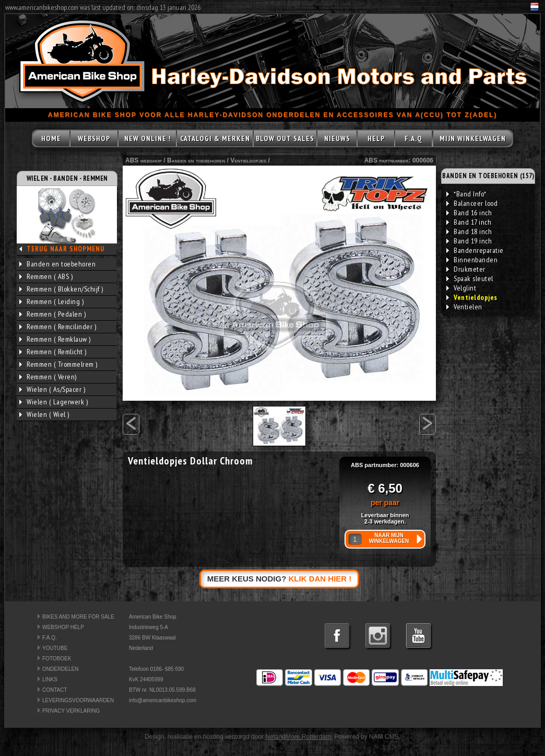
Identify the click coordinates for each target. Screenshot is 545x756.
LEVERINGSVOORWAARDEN (78, 700)
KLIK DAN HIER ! (320, 579)
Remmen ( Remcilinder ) (58, 327)
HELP (376, 138)
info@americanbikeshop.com (163, 700)
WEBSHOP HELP (63, 627)
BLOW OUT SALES (285, 138)
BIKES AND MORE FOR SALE (78, 617)
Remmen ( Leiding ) (51, 301)
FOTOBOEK (57, 659)
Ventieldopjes (248, 160)
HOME (51, 138)
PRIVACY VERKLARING (71, 711)
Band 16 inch (469, 213)
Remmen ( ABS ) (46, 276)
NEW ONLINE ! (147, 138)
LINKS (50, 679)
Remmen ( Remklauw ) (55, 339)
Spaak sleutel (470, 278)
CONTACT (55, 690)
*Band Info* (466, 194)
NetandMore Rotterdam (298, 737)
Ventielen (464, 307)
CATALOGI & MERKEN (215, 138)
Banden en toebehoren (57, 264)
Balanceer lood (472, 203)
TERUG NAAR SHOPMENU (66, 249)
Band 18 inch (469, 231)
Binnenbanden (472, 260)
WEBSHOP (94, 138)
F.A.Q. (50, 638)
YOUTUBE (55, 648)
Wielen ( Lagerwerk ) (54, 402)
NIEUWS (337, 138)
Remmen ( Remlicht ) (53, 352)
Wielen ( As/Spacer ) (52, 389)
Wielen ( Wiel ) (44, 414)
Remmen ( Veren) (48, 377)
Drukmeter (466, 269)
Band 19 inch (469, 241)
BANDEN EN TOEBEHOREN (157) (488, 176)
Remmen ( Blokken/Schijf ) (61, 289)
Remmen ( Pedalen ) (52, 314)
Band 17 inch (469, 222)
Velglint (461, 288)
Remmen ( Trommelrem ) (58, 364)
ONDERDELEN (60, 669)
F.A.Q (413, 138)
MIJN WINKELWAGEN (473, 138)
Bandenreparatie (475, 250)
